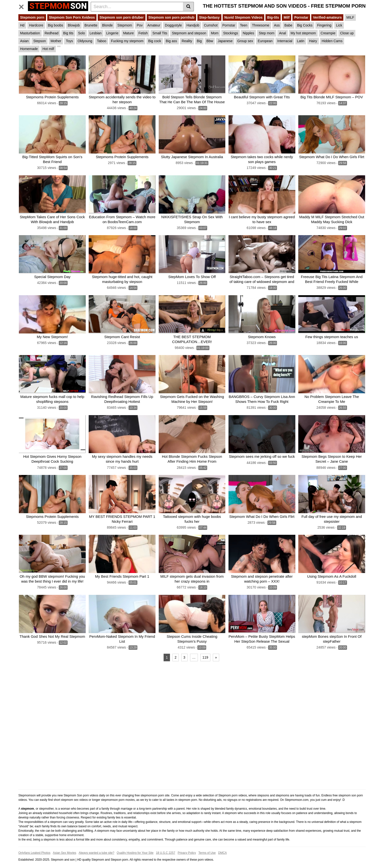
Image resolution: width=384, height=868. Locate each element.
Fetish (143, 33)
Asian (24, 41)
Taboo (102, 41)
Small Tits (160, 33)
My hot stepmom (303, 33)
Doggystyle (173, 25)
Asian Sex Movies (65, 848)
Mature (129, 33)
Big (199, 41)
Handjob (193, 25)
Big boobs (56, 25)
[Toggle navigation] (23, 6)
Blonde (108, 25)
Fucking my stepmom (127, 41)
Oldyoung (85, 41)
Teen (244, 25)
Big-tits (273, 17)
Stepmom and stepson (189, 33)
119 (205, 652)
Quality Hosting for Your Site (135, 848)
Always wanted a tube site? (96, 848)
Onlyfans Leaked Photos (34, 848)
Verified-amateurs (327, 17)
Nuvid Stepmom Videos (243, 17)
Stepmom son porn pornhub (171, 17)
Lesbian (96, 33)
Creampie (328, 33)
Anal (283, 33)
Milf (287, 17)
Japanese (225, 41)
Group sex (245, 41)
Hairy (313, 41)
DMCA (222, 848)
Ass (277, 25)
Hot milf (48, 49)
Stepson (40, 41)
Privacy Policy (187, 848)
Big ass (171, 41)
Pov (140, 25)
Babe (288, 25)
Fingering (324, 25)
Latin (301, 41)
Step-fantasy (209, 17)
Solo (82, 33)
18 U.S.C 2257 (166, 848)
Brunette (91, 25)
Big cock (155, 41)
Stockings (231, 33)
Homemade (29, 49)
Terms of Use (207, 848)
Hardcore (36, 25)
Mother (56, 41)
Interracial (285, 41)
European (265, 41)
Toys (69, 41)
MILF (350, 17)
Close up (347, 33)
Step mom (267, 33)
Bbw (210, 41)
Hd (22, 25)
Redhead (52, 33)
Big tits (68, 33)
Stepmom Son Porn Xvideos (72, 17)
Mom (215, 33)
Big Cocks (305, 25)
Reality (187, 41)
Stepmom (125, 25)
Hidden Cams (332, 41)
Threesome (261, 25)
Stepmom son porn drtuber (121, 17)
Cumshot (211, 25)
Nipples (248, 33)
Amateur (154, 25)
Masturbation (30, 33)
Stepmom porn (32, 17)
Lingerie (112, 33)
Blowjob (74, 25)
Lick (339, 25)
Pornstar (301, 17)
